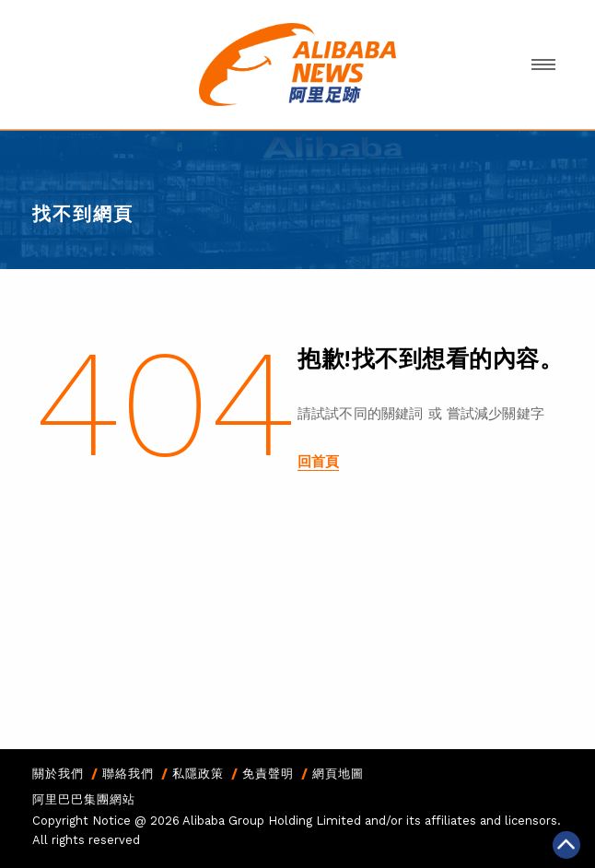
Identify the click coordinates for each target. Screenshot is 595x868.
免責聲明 (268, 774)
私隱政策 (198, 774)
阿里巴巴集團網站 (84, 799)
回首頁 (318, 462)
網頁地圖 (338, 774)
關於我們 (58, 774)
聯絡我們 (128, 774)
